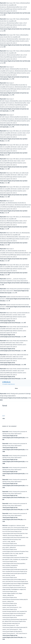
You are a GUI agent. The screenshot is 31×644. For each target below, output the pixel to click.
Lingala (6, 382)
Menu (15, 388)
